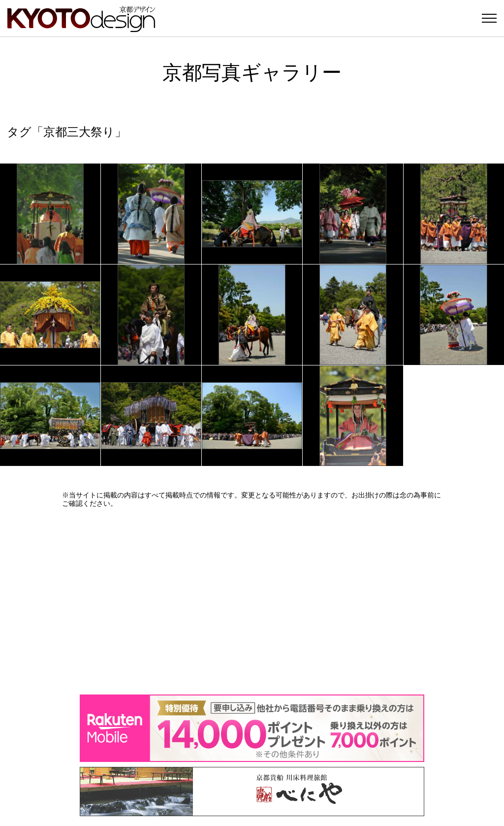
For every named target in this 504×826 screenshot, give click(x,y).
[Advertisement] (252, 601)
